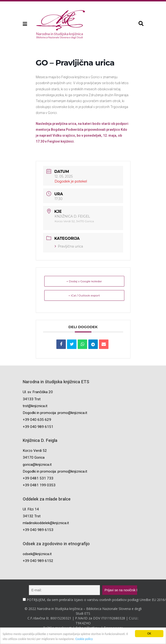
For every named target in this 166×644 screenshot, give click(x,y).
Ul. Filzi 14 (31, 509)
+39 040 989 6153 (38, 530)
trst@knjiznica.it (35, 406)
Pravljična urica (69, 246)
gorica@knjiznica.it (37, 465)
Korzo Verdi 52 (35, 451)
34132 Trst (32, 516)
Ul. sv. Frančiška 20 (38, 392)
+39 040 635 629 (37, 420)
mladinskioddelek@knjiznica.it (46, 523)
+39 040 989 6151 (38, 427)
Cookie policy (84, 639)
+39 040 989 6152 (38, 561)
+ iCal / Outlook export (84, 295)
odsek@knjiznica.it (37, 554)
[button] (25, 24)
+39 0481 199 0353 (39, 485)
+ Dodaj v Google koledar (84, 281)
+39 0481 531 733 (38, 478)
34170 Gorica (34, 457)
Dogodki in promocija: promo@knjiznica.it (55, 413)
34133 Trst (32, 399)
